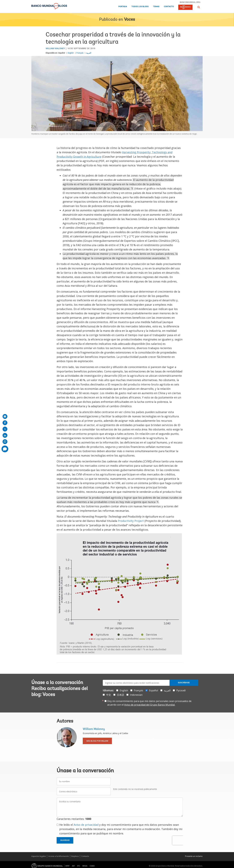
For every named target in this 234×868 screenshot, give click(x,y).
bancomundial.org (190, 2)
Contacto (169, 7)
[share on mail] (5, 416)
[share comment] (5, 449)
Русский (181, 690)
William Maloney (55, 48)
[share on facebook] (5, 423)
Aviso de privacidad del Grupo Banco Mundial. (150, 705)
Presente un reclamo (194, 856)
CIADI (92, 866)
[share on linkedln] (5, 435)
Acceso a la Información (59, 856)
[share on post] (5, 429)
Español (62, 53)
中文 (109, 695)
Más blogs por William (97, 741)
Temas (156, 7)
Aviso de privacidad (86, 825)
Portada (123, 7)
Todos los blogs (140, 7)
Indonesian (136, 695)
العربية (89, 53)
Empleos (75, 856)
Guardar (65, 840)
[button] (199, 7)
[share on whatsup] (5, 442)
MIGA (85, 866)
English (71, 53)
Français (80, 53)
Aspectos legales (39, 856)
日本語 (120, 695)
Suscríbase (184, 683)
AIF (73, 866)
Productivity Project (131, 521)
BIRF (68, 866)
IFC (79, 866)
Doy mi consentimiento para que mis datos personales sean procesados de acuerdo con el (149, 703)
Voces (129, 20)
